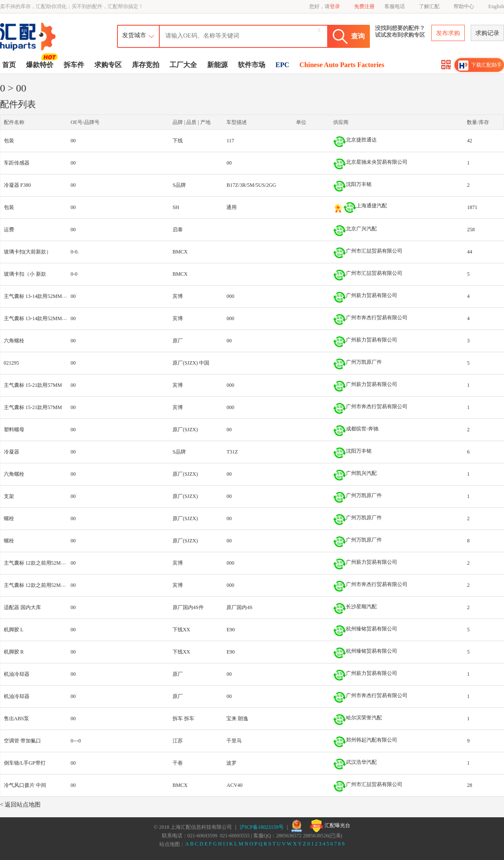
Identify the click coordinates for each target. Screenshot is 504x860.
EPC (282, 65)
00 (73, 141)
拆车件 (74, 65)
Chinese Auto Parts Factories (342, 65)
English (496, 6)
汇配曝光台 (330, 826)
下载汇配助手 (480, 65)
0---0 (76, 741)
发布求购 (448, 33)
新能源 (217, 65)
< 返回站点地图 (20, 805)
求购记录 (487, 33)
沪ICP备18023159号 (262, 827)
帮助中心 (464, 6)
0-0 (74, 274)
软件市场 (252, 65)
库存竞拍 (146, 65)
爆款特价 (41, 64)
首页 (9, 65)
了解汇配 (429, 6)
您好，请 (325, 6)
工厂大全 (183, 65)
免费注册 (364, 6)
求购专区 (108, 65)
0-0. (75, 252)
